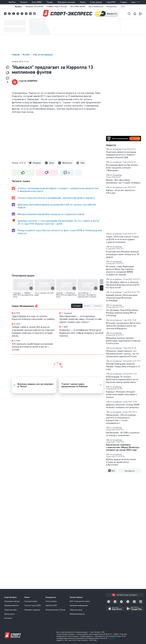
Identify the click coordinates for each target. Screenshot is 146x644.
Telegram (37, 163)
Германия (68, 313)
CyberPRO (111, 2)
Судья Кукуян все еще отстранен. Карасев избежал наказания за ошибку (33, 318)
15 (62, 327)
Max (83, 163)
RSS (111, 471)
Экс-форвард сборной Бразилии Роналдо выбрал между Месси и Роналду (122, 313)
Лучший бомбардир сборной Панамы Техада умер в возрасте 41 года (123, 366)
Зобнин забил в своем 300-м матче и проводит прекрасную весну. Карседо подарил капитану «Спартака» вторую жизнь (33, 331)
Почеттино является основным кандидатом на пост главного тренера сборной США (121, 155)
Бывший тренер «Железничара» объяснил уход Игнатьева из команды (122, 298)
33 (15, 341)
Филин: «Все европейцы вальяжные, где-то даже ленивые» (123, 181)
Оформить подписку (32, 610)
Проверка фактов (11, 605)
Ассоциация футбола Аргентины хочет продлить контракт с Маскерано (122, 168)
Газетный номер (31, 601)
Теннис (50, 2)
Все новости (130, 471)
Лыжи (83, 2)
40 (15, 324)
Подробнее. (112, 638)
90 (15, 313)
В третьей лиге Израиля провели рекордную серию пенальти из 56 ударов (123, 254)
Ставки (123, 2)
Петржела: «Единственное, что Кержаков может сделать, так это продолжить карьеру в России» (123, 354)
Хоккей (24, 2)
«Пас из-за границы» (43, 55)
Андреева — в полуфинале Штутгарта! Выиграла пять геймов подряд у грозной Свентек (81, 333)
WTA (66, 327)
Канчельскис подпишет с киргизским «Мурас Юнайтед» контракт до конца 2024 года (123, 447)
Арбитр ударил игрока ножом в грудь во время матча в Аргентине (121, 462)
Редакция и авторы (12, 601)
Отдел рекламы (11, 610)
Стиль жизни (96, 2)
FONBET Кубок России (57, 6)
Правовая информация (79, 605)
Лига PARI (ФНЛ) (78, 6)
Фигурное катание (66, 2)
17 (62, 313)
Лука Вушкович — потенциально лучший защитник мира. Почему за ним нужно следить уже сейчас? (81, 319)
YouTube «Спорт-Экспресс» (125, 595)
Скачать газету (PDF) (33, 605)
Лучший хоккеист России (55, 610)
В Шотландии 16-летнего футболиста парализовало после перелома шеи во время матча (122, 379)
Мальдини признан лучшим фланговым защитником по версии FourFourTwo (123, 341)
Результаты (112, 6)
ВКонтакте (67, 163)
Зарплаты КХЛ (51, 605)
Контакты (8, 618)
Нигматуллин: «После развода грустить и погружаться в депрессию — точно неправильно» (121, 419)
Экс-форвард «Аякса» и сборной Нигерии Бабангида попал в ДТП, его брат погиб (123, 285)
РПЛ (18, 313)
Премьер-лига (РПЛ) (34, 6)
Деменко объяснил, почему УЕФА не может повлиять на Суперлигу (123, 406)
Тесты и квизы (51, 601)
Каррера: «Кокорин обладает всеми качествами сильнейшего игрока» (122, 394)
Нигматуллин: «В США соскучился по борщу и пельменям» (123, 434)
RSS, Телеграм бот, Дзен (80, 601)
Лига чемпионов (96, 6)
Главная (16, 55)
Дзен (52, 163)
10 (124, 457)
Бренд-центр (10, 614)
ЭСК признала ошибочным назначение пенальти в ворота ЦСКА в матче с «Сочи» (32, 347)
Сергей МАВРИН (28, 81)
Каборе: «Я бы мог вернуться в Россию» (120, 191)
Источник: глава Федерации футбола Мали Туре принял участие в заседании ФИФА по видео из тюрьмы (120, 270)
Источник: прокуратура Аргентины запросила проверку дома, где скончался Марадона (123, 326)
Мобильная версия (77, 614)
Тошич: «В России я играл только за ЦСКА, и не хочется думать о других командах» (122, 239)
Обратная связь (76, 610)
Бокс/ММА (37, 2)
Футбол (12, 2)
